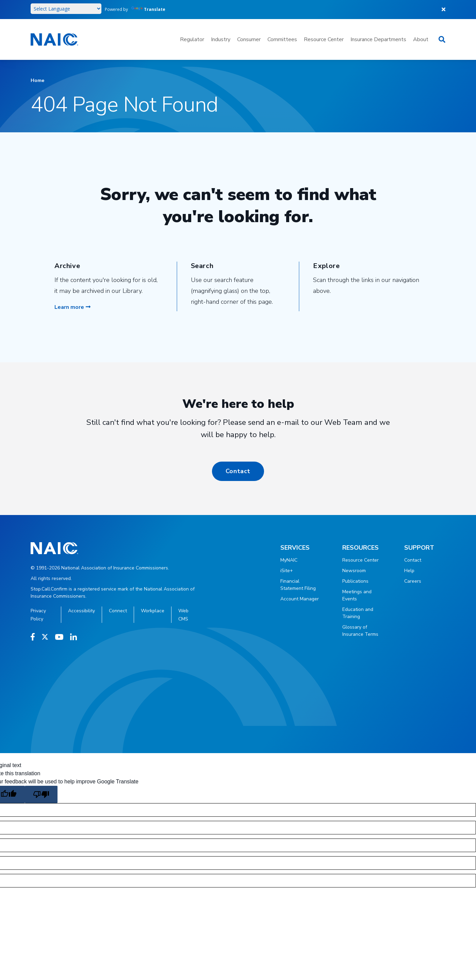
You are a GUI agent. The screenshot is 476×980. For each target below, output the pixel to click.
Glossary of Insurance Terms (360, 631)
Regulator (192, 39)
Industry (221, 39)
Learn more (72, 307)
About (421, 39)
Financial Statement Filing (298, 585)
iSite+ (287, 571)
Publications (355, 581)
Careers (413, 581)
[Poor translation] (41, 794)
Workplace (153, 611)
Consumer (249, 39)
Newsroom (354, 571)
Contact (238, 471)
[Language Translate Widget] (66, 9)
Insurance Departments (378, 39)
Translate (148, 9)
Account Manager (300, 599)
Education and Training (358, 613)
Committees (282, 39)
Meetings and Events (357, 595)
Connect (118, 611)
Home (37, 80)
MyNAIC (289, 560)
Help (409, 571)
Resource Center (324, 39)
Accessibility (81, 611)
